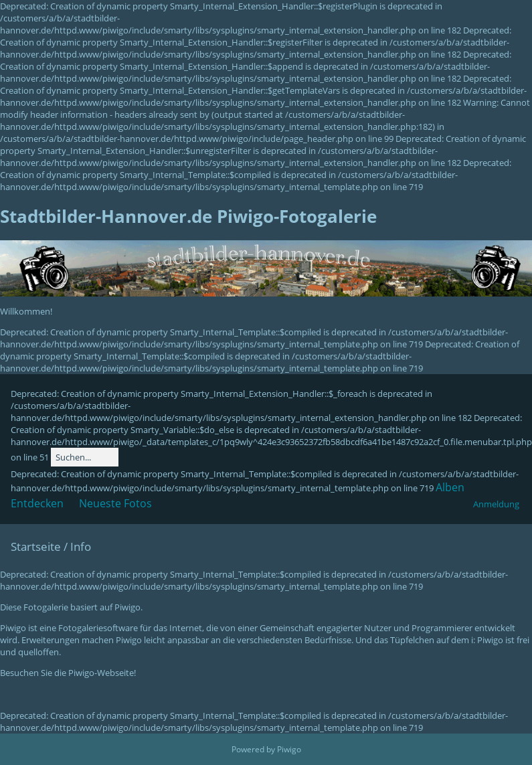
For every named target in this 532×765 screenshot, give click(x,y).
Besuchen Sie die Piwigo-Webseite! (68, 673)
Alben (450, 487)
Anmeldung (496, 504)
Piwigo (289, 749)
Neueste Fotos (115, 503)
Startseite (36, 546)
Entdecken (37, 503)
